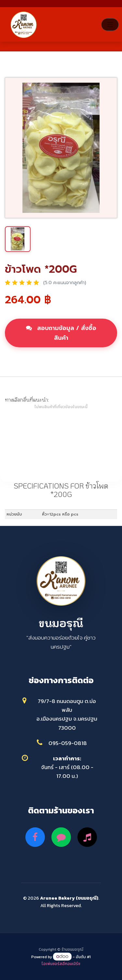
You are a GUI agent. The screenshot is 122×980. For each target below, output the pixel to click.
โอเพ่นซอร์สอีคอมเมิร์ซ (61, 964)
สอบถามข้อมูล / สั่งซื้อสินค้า (61, 333)
